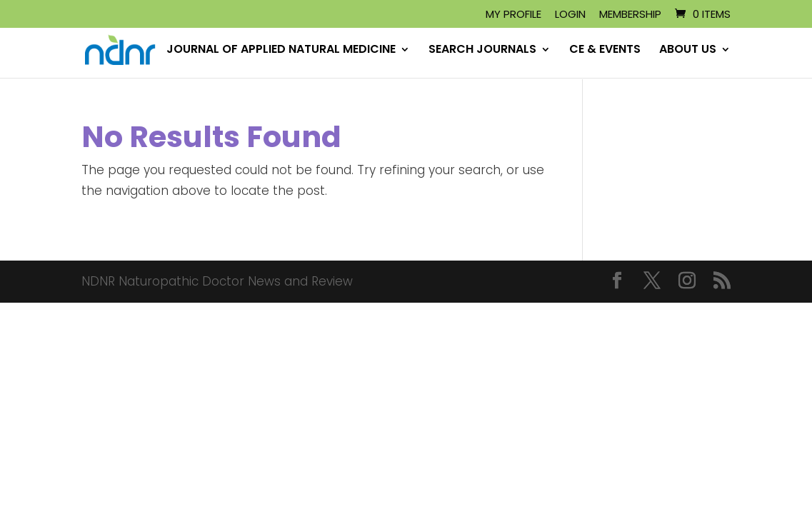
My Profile (513, 15)
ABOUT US (688, 51)
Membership (630, 15)
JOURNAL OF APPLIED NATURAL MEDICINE (281, 51)
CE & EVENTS (605, 51)
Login (570, 15)
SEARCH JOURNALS (482, 51)
